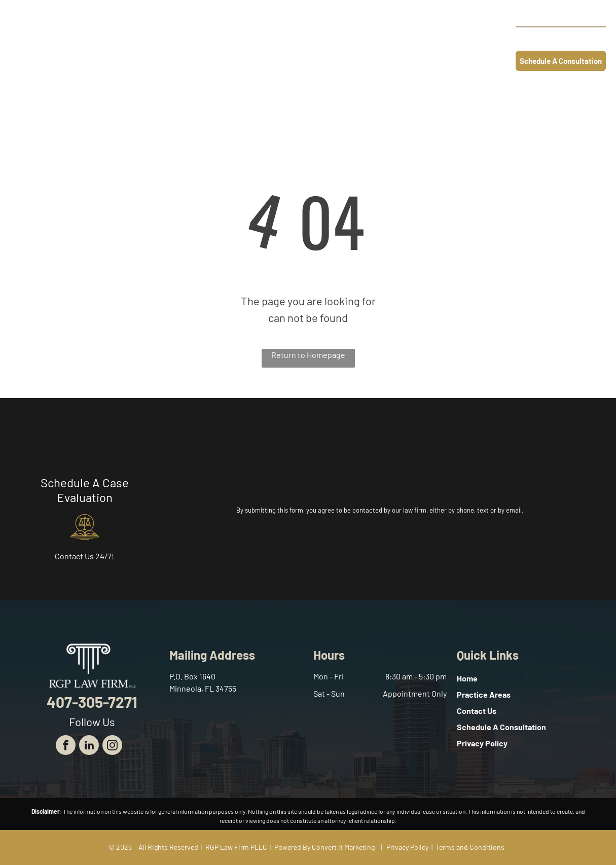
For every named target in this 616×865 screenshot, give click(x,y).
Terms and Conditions (470, 847)
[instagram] (112, 746)
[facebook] (66, 746)
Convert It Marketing (343, 847)
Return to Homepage (308, 355)
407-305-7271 (569, 38)
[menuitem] (220, 39)
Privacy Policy (407, 847)
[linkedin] (89, 746)
